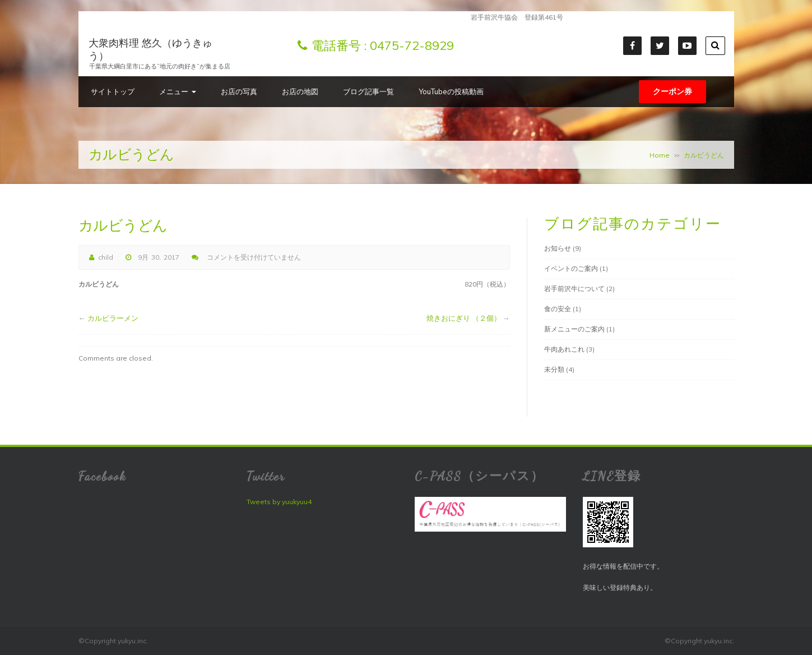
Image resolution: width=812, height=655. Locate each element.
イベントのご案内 (571, 268)
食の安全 (558, 309)
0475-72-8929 (412, 45)
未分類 (554, 369)
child (106, 257)
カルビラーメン (113, 318)
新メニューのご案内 (574, 329)
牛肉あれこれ (564, 349)
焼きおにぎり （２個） (464, 318)
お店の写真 (239, 91)
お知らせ (558, 248)
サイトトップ (113, 91)
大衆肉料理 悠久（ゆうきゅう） (150, 49)
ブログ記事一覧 (368, 91)
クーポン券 (672, 91)
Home (660, 155)
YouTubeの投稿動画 (451, 91)
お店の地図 (300, 91)
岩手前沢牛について (574, 289)
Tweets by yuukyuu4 (279, 502)
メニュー (178, 91)
